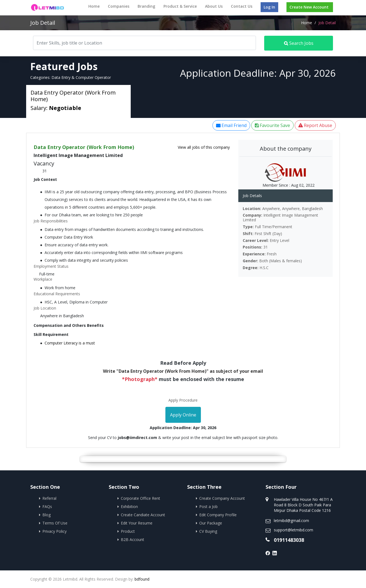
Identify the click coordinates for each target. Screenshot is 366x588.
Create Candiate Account (143, 515)
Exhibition (129, 506)
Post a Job (208, 506)
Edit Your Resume (137, 523)
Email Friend (231, 125)
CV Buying (208, 531)
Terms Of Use (55, 523)
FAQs (47, 506)
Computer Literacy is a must (70, 343)
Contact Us (242, 6)
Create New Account (309, 7)
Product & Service (180, 6)
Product (128, 531)
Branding (146, 6)
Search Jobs (299, 43)
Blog (47, 515)
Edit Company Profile (218, 515)
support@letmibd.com (293, 530)
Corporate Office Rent (140, 498)
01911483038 (289, 540)
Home (94, 6)
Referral (49, 498)
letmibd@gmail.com (291, 521)
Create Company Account (222, 498)
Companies (119, 6)
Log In (269, 7)
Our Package (211, 523)
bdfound (142, 579)
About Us (214, 6)
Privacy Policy (54, 531)
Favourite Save (272, 125)
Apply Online (183, 415)
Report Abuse (315, 125)
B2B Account (133, 539)
